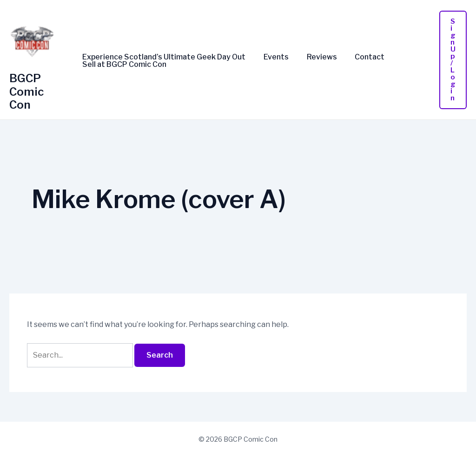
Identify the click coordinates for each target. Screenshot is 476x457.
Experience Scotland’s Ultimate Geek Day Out (162, 57)
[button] (453, 60)
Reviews (314, 57)
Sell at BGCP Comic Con (123, 65)
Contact (359, 57)
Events (271, 57)
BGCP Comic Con (26, 92)
